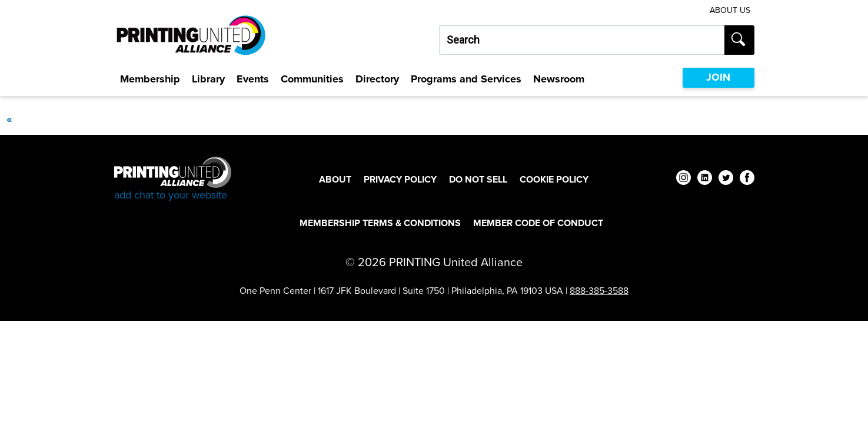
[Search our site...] (582, 40)
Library (208, 79)
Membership (150, 79)
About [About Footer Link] (335, 179)
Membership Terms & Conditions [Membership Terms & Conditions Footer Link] (380, 223)
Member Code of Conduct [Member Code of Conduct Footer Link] (538, 223)
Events (253, 79)
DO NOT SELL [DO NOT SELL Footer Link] (478, 179)
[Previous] (9, 119)
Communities (312, 79)
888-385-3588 (599, 291)
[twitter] (726, 179)
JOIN (718, 77)
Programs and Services (466, 79)
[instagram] (684, 179)
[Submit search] (739, 40)
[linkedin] (705, 179)
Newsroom (559, 79)
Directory (377, 79)
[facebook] (747, 179)
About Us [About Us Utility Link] (730, 10)
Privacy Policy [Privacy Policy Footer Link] (400, 179)
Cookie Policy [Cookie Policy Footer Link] (554, 179)
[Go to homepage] (173, 179)
